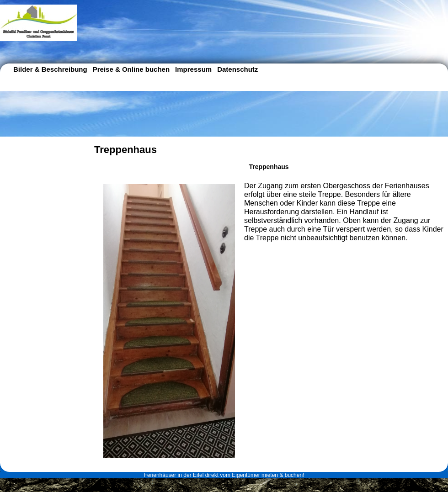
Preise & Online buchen (131, 69)
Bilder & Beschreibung (50, 69)
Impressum (193, 69)
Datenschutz (237, 69)
